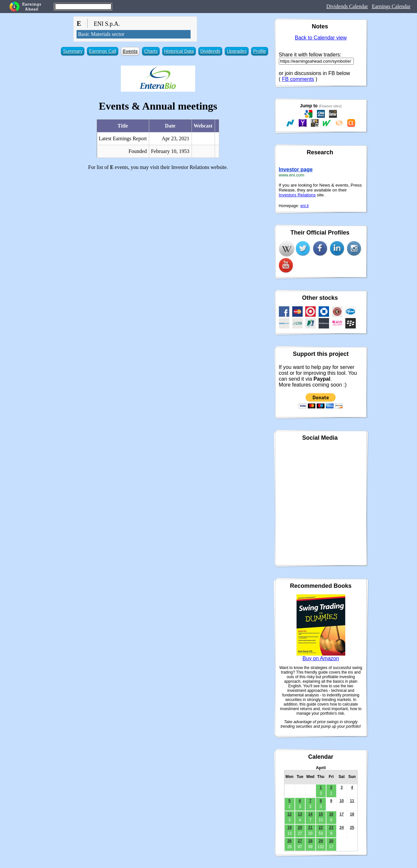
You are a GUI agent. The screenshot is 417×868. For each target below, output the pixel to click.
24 (342, 828)
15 (321, 814)
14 (310, 814)
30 (331, 841)
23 (331, 828)
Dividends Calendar (347, 6)
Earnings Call (102, 51)
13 (300, 814)
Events (130, 51)
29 (321, 841)
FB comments (298, 79)
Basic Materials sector (101, 34)
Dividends (210, 51)
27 (300, 841)
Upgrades (237, 51)
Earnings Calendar (391, 6)
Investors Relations (297, 195)
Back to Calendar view (321, 38)
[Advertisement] (158, 221)
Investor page (296, 169)
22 (321, 828)
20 (300, 828)
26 (289, 841)
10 (342, 801)
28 (310, 841)
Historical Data (179, 51)
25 (352, 828)
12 (289, 814)
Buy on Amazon (321, 658)
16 (331, 814)
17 (342, 814)
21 (310, 828)
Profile (260, 51)
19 (289, 828)
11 (352, 801)
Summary (73, 51)
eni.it (304, 206)
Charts (151, 51)
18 (352, 814)
